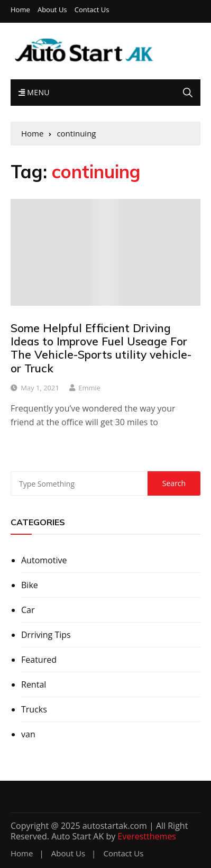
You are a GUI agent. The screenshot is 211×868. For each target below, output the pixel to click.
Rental (34, 684)
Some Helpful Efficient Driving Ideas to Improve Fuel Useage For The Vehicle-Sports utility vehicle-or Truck (101, 348)
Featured (39, 660)
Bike (30, 585)
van (28, 734)
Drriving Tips (46, 635)
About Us (52, 10)
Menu (34, 92)
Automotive (44, 560)
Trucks (34, 709)
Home (20, 10)
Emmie (89, 388)
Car (28, 610)
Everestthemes (147, 836)
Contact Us (92, 10)
